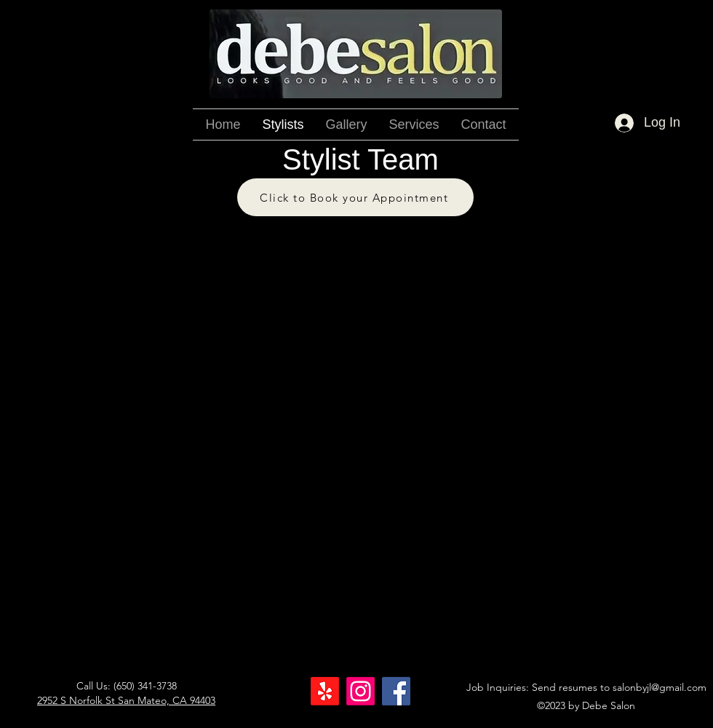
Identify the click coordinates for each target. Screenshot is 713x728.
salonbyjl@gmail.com (660, 687)
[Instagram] (361, 691)
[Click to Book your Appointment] (355, 197)
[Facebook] (396, 691)
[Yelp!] (325, 691)
